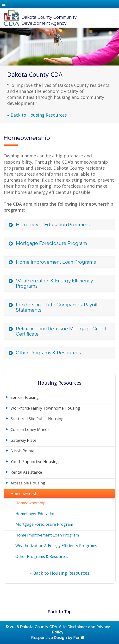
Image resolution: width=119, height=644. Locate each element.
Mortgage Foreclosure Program (44, 524)
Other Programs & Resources (42, 556)
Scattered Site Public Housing (37, 419)
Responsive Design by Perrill (58, 638)
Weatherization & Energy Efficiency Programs (56, 546)
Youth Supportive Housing (35, 462)
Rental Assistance (26, 472)
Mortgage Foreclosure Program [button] (51, 243)
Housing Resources (60, 383)
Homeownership (26, 494)
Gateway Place (23, 440)
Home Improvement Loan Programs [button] (56, 262)
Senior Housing (25, 397)
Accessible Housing (28, 483)
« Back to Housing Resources (37, 115)
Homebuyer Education (35, 514)
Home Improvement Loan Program (47, 535)
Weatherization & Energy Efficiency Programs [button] (54, 283)
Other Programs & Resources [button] (48, 353)
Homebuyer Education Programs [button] (53, 225)
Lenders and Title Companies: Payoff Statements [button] (57, 307)
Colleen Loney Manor (30, 429)
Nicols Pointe (22, 451)
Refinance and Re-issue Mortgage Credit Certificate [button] (61, 331)
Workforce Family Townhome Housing (45, 408)
